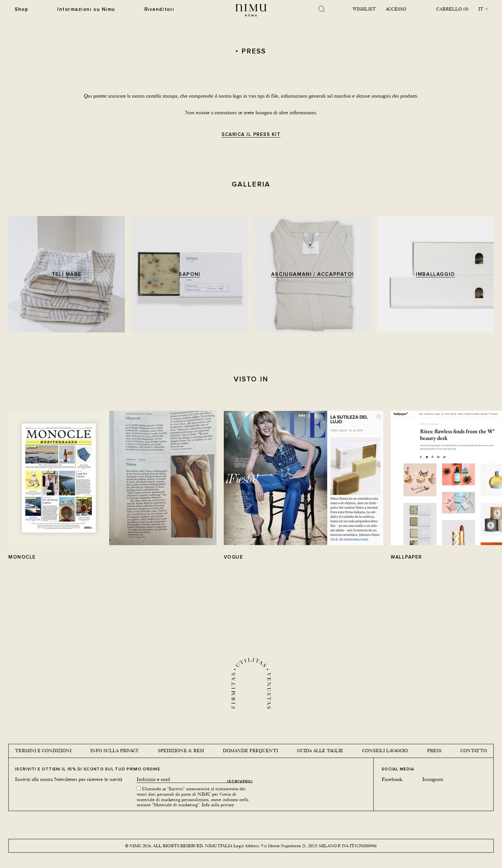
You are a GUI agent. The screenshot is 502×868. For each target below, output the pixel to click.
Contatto (474, 751)
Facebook (392, 779)
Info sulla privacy (114, 751)
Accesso (396, 9)
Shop (21, 9)
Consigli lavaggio (385, 751)
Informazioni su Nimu (86, 9)
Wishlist (364, 9)
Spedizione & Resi (181, 751)
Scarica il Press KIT (251, 135)
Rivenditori (158, 9)
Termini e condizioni (43, 751)
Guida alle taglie (320, 751)
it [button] (481, 9)
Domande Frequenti (250, 751)
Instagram (433, 779)
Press (434, 751)
